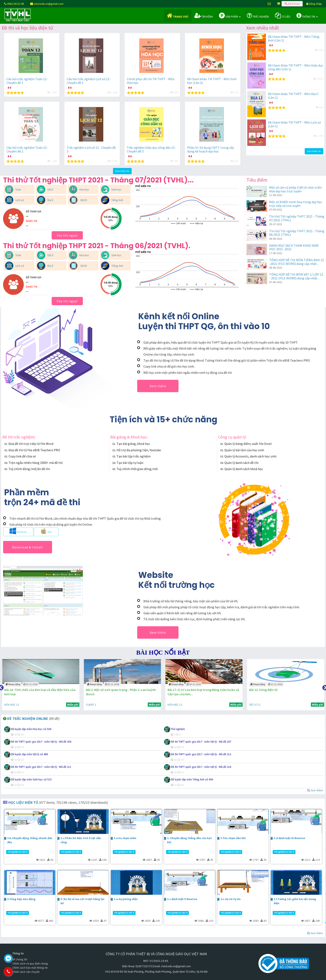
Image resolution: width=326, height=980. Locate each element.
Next (324, 687)
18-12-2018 (272, 684)
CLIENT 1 (8, 705)
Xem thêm (158, 386)
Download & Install (28, 547)
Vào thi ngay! (67, 235)
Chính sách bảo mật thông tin (30, 968)
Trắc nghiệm (258, 15)
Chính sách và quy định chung (30, 963)
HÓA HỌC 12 (91, 705)
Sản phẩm (230, 15)
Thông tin (307, 15)
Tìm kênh (204, 15)
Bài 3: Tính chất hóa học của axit (26, 690)
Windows (18, 531)
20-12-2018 (109, 684)
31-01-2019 (29, 684)
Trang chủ (178, 15)
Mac (46, 531)
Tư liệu (283, 15)
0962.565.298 (26, 972)
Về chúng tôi (20, 959)
